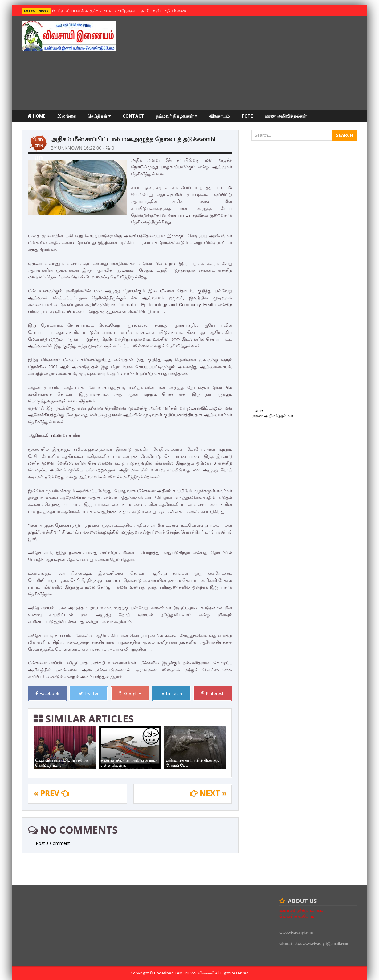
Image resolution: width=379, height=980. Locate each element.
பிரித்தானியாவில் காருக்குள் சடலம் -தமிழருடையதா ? (99, 10)
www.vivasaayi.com (296, 932)
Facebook (47, 693)
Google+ (130, 693)
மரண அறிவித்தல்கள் (286, 116)
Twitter (89, 693)
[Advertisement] (245, 64)
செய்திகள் (99, 116)
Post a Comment (53, 843)
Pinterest (212, 693)
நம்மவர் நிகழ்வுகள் (177, 116)
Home (37, 116)
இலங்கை (67, 116)
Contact (133, 116)
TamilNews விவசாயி (195, 973)
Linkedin (171, 693)
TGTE (247, 116)
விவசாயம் (219, 116)
